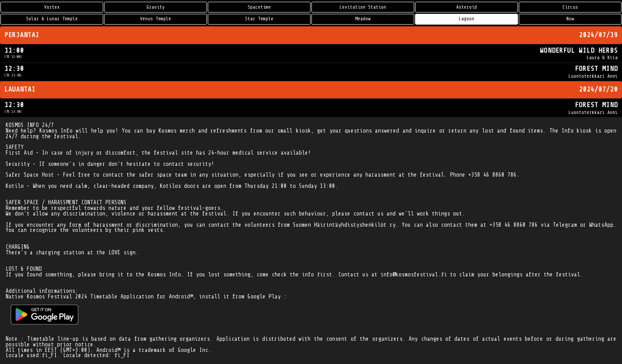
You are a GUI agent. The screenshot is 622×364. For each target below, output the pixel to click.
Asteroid (466, 7)
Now (570, 19)
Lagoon (466, 19)
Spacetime (259, 7)
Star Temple (259, 19)
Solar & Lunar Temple (52, 19)
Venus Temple (155, 19)
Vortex (52, 7)
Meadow (363, 19)
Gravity (155, 7)
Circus (570, 7)
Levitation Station (363, 7)
